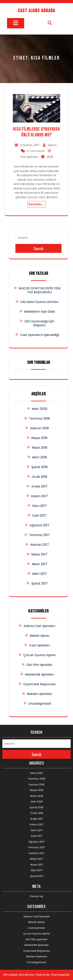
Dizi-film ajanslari (39, 665)
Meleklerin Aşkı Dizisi (40, 312)
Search (39, 248)
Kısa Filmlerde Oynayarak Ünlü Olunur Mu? (37, 132)
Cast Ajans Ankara (37, 11)
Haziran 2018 (39, 428)
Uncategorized (40, 704)
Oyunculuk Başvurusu (39, 684)
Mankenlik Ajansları (40, 674)
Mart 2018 (40, 457)
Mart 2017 (40, 574)
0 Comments (36, 151)
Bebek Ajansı (40, 636)
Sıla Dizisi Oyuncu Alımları (40, 302)
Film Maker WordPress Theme (24, 975)
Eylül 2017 (39, 516)
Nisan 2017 (40, 564)
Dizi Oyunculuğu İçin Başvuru (39, 323)
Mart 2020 (40, 409)
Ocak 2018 (40, 477)
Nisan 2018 (40, 448)
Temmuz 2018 (39, 418)
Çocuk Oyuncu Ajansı (39, 655)
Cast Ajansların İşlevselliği (40, 335)
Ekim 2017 (39, 506)
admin (52, 145)
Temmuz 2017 (39, 535)
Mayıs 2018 (39, 438)
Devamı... (37, 204)
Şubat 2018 (40, 467)
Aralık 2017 (39, 486)
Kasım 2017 (40, 496)
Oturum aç (36, 896)
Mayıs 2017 (39, 554)
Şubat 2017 (40, 583)
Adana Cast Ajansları (39, 626)
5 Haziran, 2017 (30, 145)
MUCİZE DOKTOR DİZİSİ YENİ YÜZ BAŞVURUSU (40, 290)
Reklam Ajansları (40, 694)
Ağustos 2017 (40, 525)
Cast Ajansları (29, 157)
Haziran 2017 (39, 545)
